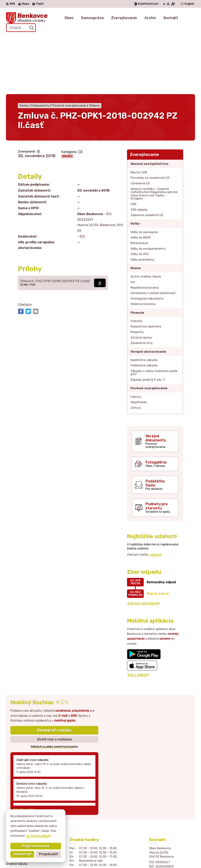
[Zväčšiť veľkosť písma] (173, 4)
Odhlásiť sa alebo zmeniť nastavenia (54, 688)
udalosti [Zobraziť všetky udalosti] (156, 495)
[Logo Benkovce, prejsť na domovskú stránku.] (27, 18)
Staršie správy (25, 750)
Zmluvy (67, 97)
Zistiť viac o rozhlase (54, 680)
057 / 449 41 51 (161, 823)
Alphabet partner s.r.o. (68, 858)
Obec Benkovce (124, 858)
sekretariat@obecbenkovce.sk (172, 827)
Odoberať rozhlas (54, 671)
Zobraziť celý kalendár (144, 544)
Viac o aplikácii (138, 615)
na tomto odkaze (38, 836)
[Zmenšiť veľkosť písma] (164, 4)
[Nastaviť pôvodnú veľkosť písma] (168, 4)
